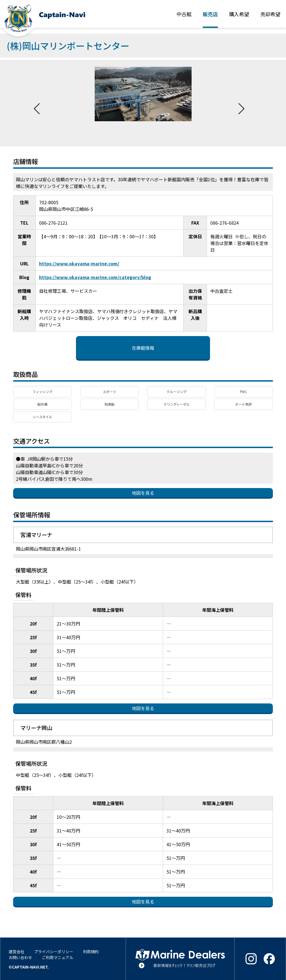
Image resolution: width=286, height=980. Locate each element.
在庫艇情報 (143, 348)
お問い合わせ (20, 957)
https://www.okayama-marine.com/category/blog (95, 277)
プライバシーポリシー (54, 952)
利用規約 (91, 952)
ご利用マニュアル (58, 957)
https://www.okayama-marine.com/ (79, 263)
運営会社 (16, 952)
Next (241, 103)
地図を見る (143, 493)
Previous (37, 103)
